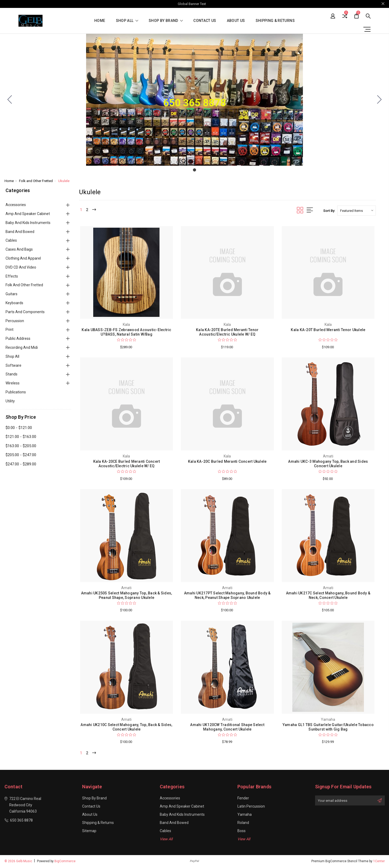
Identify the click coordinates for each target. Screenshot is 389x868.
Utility (10, 401)
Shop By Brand (166, 21)
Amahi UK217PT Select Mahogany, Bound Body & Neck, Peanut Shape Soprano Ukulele (227, 595)
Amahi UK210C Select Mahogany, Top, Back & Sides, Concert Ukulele (126, 727)
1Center (379, 862)
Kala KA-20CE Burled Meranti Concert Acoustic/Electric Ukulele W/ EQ (127, 464)
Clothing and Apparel (23, 258)
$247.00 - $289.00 (21, 464)
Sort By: (329, 211)
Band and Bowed (20, 232)
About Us (236, 21)
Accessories (16, 205)
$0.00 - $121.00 (19, 428)
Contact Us (205, 21)
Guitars (11, 294)
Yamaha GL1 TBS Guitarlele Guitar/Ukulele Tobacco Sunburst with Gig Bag (328, 727)
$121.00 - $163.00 (21, 437)
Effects (12, 276)
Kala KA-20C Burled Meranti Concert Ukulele (227, 461)
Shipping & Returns (275, 21)
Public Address (18, 338)
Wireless (13, 383)
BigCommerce (65, 862)
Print (10, 330)
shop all (127, 21)
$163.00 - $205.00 (21, 446)
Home (100, 21)
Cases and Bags (19, 249)
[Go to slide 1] (10, 100)
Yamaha (245, 815)
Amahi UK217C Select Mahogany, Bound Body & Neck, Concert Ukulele (328, 595)
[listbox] (357, 211)
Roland (243, 823)
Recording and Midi (22, 347)
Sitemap (89, 832)
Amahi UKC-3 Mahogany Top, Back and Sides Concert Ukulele (328, 464)
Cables (11, 240)
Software (13, 365)
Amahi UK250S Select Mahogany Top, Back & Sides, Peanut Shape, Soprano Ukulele (127, 595)
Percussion (15, 321)
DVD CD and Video (21, 267)
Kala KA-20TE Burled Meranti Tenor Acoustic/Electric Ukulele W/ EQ (227, 332)
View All (166, 840)
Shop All (12, 356)
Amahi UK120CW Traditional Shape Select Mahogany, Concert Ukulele (227, 727)
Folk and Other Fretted (24, 285)
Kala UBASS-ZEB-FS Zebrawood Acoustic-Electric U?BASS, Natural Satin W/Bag (126, 332)
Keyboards (14, 303)
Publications (16, 392)
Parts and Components (25, 312)
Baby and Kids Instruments (28, 223)
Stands (11, 374)
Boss (242, 832)
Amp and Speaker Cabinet (28, 214)
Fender (243, 799)
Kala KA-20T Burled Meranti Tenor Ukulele (328, 330)
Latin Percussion (251, 807)
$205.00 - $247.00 (21, 455)
